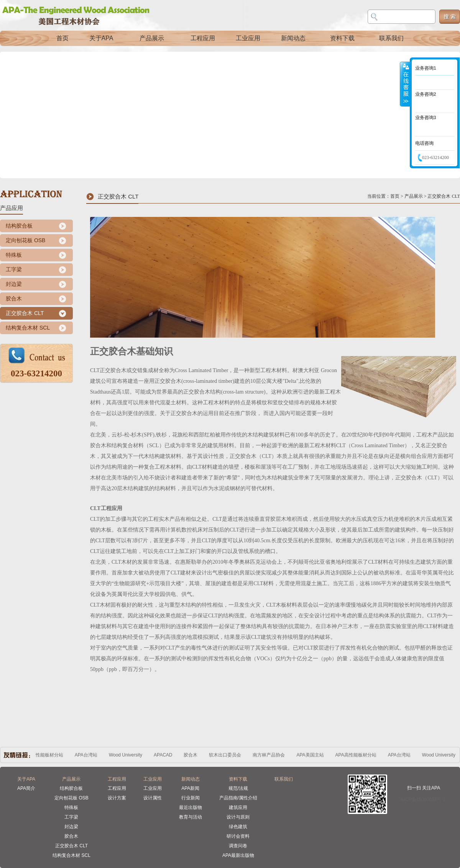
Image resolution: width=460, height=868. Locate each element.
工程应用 (203, 38)
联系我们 (391, 38)
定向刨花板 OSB (25, 240)
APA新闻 (190, 788)
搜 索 (450, 16)
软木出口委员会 (227, 755)
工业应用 (248, 38)
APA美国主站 (311, 755)
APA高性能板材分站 (44, 755)
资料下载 (342, 38)
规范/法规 (238, 788)
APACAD (164, 755)
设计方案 (117, 798)
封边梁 (14, 284)
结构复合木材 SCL (28, 328)
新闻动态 (293, 38)
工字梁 (14, 269)
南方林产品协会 (270, 755)
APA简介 (26, 788)
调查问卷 (238, 846)
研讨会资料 (238, 836)
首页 (62, 38)
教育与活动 (191, 817)
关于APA (101, 38)
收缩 (405, 84)
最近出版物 (191, 807)
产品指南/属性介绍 (238, 798)
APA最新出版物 (238, 855)
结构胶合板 (19, 226)
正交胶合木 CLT (25, 313)
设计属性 (153, 798)
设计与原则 (238, 817)
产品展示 (152, 38)
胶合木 (14, 299)
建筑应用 (238, 807)
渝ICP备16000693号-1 (422, 799)
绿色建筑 (238, 827)
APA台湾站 (88, 755)
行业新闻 (191, 798)
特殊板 (14, 255)
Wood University (127, 755)
